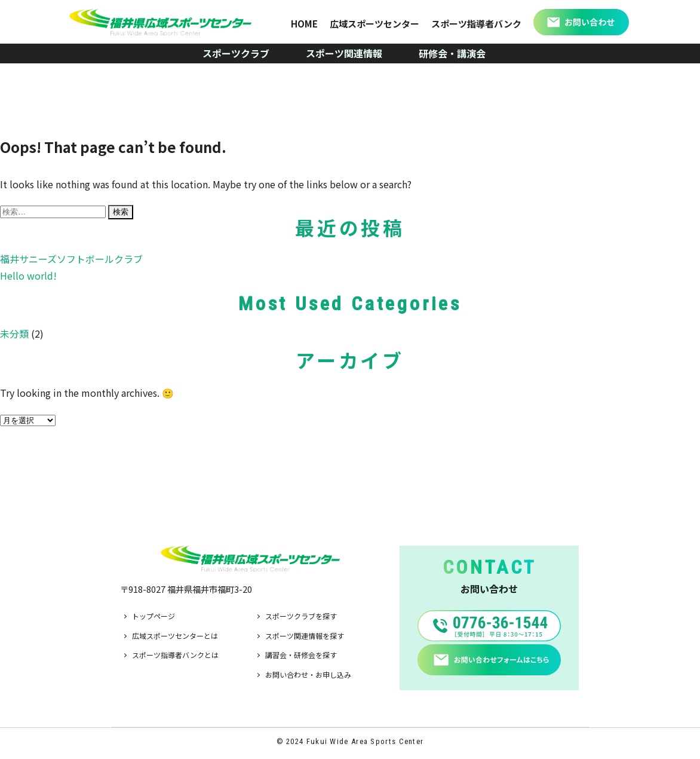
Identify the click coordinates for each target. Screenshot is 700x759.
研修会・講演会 (452, 53)
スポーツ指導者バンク (476, 24)
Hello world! (28, 276)
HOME (304, 24)
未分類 (14, 333)
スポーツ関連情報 (344, 53)
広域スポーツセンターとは (175, 636)
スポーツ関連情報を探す (305, 636)
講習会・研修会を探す (301, 655)
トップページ (153, 616)
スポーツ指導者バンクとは (175, 655)
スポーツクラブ (236, 53)
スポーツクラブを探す (301, 616)
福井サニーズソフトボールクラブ (71, 259)
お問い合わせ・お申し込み (308, 674)
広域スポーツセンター (374, 24)
